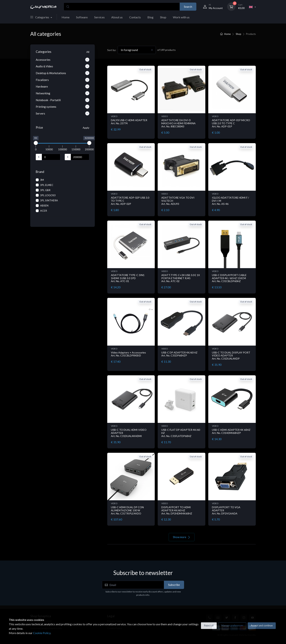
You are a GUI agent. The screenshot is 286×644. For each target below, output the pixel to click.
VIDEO (114, 116)
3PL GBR (45, 190)
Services (99, 17)
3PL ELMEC (47, 185)
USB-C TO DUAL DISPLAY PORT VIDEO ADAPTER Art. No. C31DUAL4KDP (231, 356)
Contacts (135, 17)
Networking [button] (63, 93)
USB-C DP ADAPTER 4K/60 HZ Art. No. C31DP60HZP (179, 354)
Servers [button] (63, 113)
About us (117, 17)
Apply (86, 128)
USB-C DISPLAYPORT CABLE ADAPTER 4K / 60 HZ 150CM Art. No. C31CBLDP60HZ (229, 278)
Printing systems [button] (63, 107)
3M (42, 180)
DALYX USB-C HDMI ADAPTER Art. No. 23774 (129, 122)
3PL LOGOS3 (48, 195)
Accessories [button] (63, 60)
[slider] (36, 143)
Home (66, 17)
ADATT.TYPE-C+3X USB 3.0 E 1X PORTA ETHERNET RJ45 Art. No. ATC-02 (181, 278)
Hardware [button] (63, 86)
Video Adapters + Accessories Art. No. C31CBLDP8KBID (128, 354)
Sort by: (112, 50)
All (88, 52)
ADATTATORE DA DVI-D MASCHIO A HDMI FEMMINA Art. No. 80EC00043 (178, 123)
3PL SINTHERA (49, 200)
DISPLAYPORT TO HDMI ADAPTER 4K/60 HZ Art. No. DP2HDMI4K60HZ (177, 510)
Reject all (209, 625)
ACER (44, 211)
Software (82, 17)
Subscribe (174, 585)
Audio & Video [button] (63, 66)
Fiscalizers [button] (63, 80)
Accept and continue (262, 625)
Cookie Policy (42, 633)
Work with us (181, 17)
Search (188, 7)
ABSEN (44, 205)
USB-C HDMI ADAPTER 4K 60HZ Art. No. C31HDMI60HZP (231, 431)
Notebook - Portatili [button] (63, 100)
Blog (150, 17)
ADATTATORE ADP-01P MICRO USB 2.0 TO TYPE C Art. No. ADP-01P (231, 123)
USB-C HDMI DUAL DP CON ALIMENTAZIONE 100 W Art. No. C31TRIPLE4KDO (127, 510)
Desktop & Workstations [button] (63, 73)
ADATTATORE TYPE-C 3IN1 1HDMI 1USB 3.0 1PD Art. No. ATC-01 (128, 278)
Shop (163, 17)
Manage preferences (232, 625)
